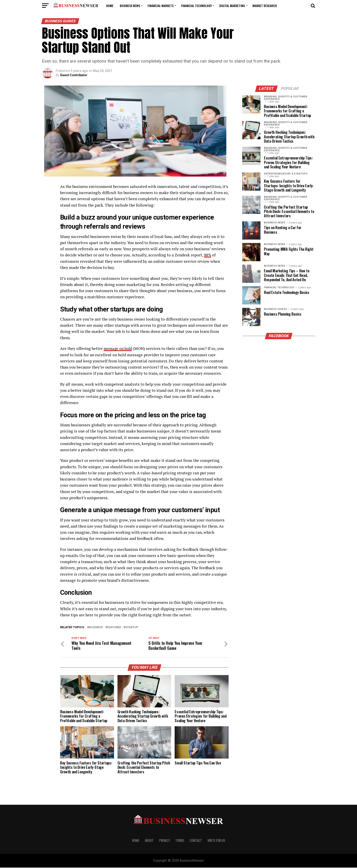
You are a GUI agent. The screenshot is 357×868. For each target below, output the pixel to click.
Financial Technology (196, 6)
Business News (130, 6)
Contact (196, 841)
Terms (180, 841)
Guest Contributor (74, 75)
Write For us (216, 841)
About (149, 841)
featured (114, 627)
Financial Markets (161, 6)
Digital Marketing (232, 6)
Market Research (265, 6)
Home (110, 6)
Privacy (164, 841)
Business (96, 627)
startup (132, 627)
